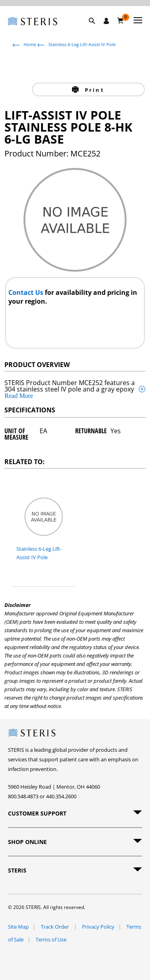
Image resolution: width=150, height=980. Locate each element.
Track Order (55, 927)
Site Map (18, 927)
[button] (96, 30)
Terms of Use (51, 939)
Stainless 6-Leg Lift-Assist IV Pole (82, 44)
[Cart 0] (121, 20)
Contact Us (27, 292)
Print (93, 90)
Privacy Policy (98, 927)
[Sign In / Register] (106, 21)
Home (30, 44)
